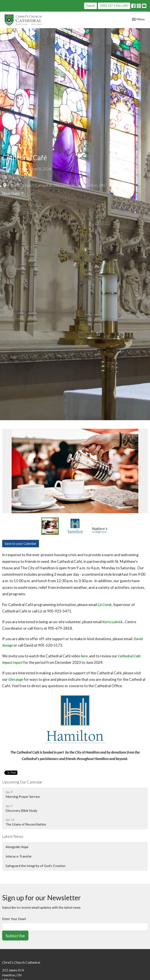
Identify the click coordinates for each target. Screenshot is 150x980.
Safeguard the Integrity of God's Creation (36, 866)
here (84, 656)
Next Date (13, 193)
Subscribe (15, 936)
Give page (16, 679)
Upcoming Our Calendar (22, 782)
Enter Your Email (14, 919)
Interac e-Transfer (19, 856)
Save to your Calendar (21, 543)
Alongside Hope (17, 847)
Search (90, 6)
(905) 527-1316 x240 (114, 6)
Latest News (13, 836)
